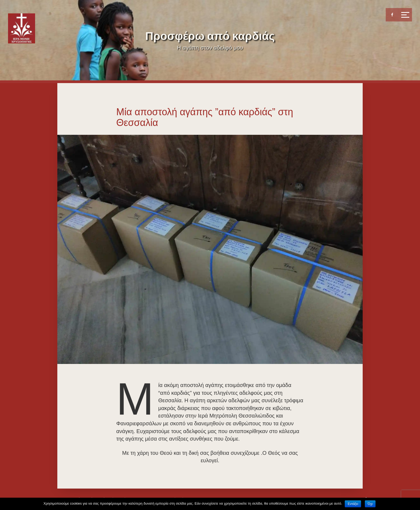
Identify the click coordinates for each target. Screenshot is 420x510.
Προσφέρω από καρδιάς (210, 36)
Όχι (370, 504)
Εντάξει (353, 504)
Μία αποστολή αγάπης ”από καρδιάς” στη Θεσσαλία (205, 117)
